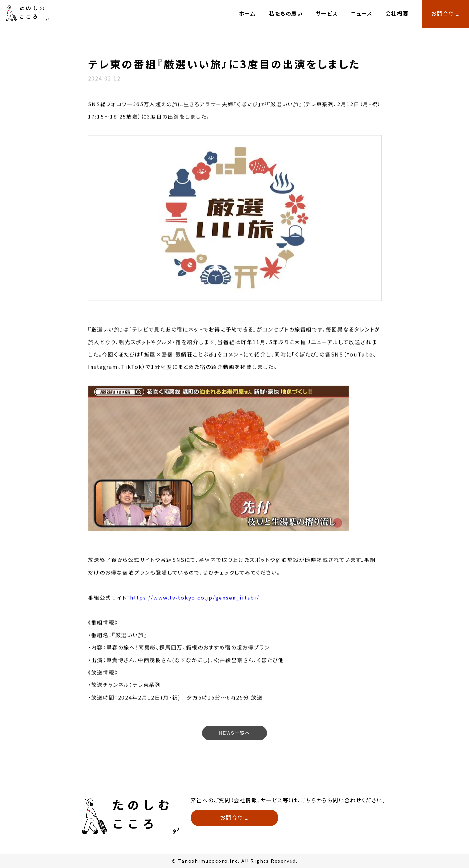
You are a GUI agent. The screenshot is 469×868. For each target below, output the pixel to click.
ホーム (248, 14)
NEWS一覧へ (234, 734)
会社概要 (397, 14)
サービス (327, 14)
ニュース (362, 14)
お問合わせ (446, 14)
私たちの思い (286, 14)
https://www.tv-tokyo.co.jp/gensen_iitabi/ (195, 604)
